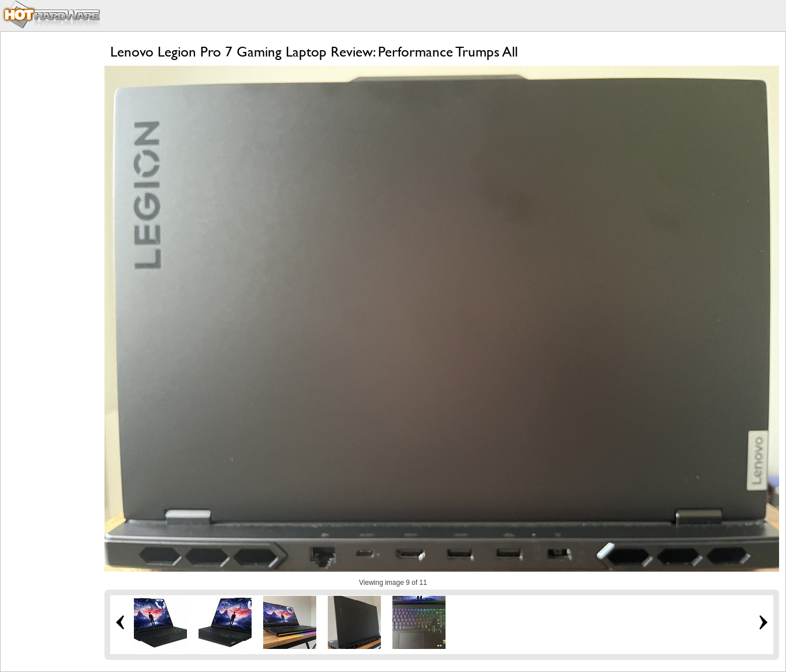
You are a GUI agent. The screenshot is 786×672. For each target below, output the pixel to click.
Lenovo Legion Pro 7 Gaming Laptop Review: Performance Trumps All (314, 52)
